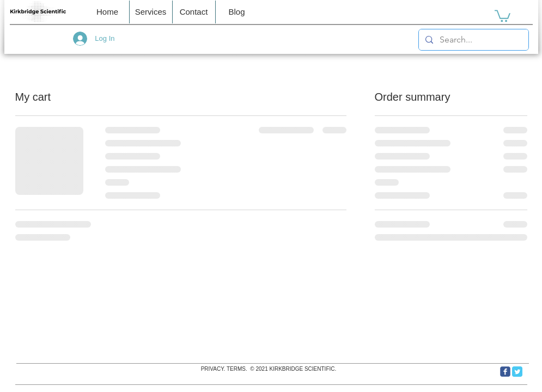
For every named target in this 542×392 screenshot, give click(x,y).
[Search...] (473, 40)
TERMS (236, 369)
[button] (194, 12)
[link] (503, 15)
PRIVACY (212, 369)
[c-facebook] (505, 372)
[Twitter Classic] (517, 372)
